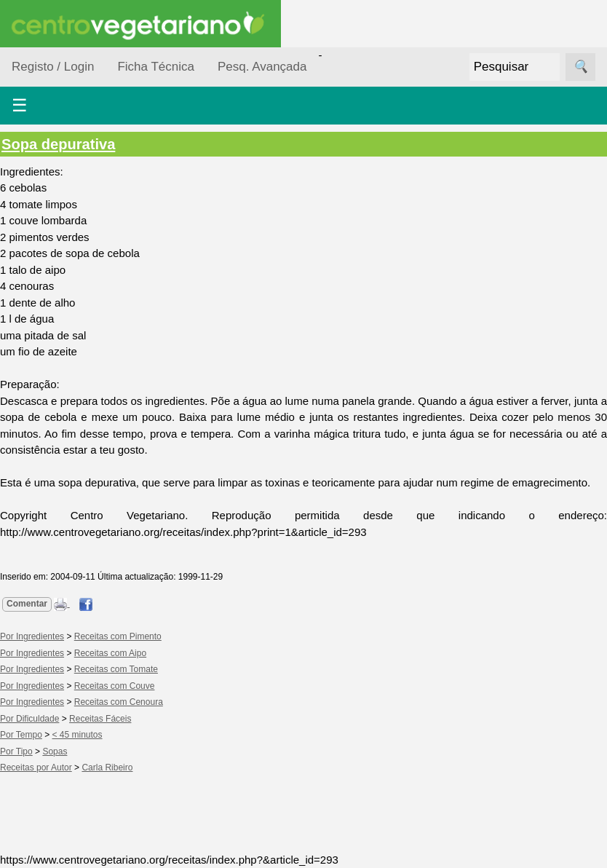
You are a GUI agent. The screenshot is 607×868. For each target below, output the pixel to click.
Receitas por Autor (36, 768)
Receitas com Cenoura (119, 702)
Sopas (55, 751)
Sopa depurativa (58, 144)
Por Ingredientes (32, 636)
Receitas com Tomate (116, 669)
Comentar (27, 604)
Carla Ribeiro (107, 768)
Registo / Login (53, 67)
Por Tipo (16, 751)
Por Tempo (21, 735)
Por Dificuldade (29, 719)
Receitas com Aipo (110, 653)
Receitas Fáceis (100, 719)
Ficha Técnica (156, 67)
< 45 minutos (78, 735)
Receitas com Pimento (118, 636)
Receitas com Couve (115, 686)
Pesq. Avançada (262, 67)
